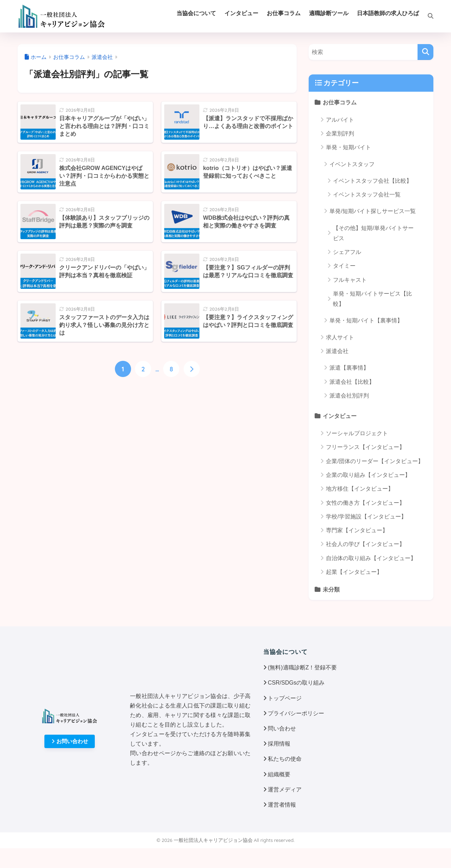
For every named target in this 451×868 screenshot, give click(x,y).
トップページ (285, 698)
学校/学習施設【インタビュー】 (366, 517)
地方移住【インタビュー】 (360, 489)
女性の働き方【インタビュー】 (365, 503)
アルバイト (340, 120)
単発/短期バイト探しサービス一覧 (372, 211)
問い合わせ (282, 729)
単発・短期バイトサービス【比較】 (372, 299)
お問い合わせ (70, 741)
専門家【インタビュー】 (357, 530)
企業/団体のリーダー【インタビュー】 (375, 461)
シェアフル (347, 252)
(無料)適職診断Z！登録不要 (302, 667)
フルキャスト (350, 280)
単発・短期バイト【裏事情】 (366, 320)
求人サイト (340, 337)
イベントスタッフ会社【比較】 (372, 181)
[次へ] (192, 369)
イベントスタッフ (352, 164)
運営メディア (285, 790)
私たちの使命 (285, 759)
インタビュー (340, 416)
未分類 (331, 589)
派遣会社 (337, 351)
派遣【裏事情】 (349, 368)
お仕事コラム (340, 102)
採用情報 (279, 744)
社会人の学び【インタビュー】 (365, 544)
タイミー (344, 266)
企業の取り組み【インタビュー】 (368, 475)
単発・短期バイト (348, 147)
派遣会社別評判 (349, 396)
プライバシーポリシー (296, 713)
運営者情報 (282, 805)
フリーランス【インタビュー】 (365, 447)
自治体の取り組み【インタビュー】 (371, 558)
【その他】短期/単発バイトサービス (373, 233)
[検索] (426, 16)
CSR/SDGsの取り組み (296, 683)
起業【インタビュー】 (354, 572)
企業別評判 (340, 133)
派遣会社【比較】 (352, 382)
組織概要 (279, 774)
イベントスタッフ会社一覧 (367, 195)
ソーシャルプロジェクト (357, 433)
